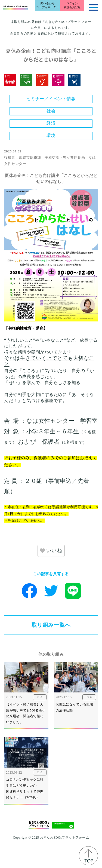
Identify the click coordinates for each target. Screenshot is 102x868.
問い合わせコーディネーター (48, 5)
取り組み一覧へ (51, 625)
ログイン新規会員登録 (72, 5)
